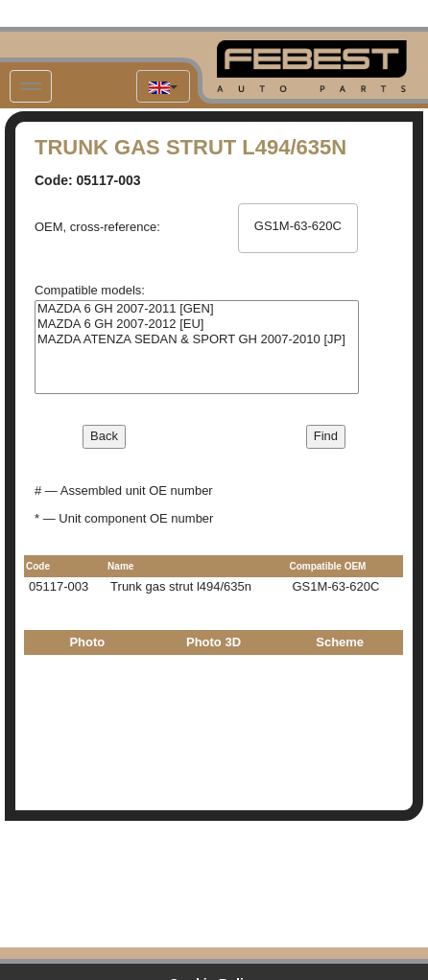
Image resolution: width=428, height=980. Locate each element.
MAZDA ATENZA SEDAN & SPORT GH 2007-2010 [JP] (197, 339)
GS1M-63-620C (297, 226)
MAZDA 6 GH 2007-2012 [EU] (197, 324)
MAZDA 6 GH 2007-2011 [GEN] (197, 309)
